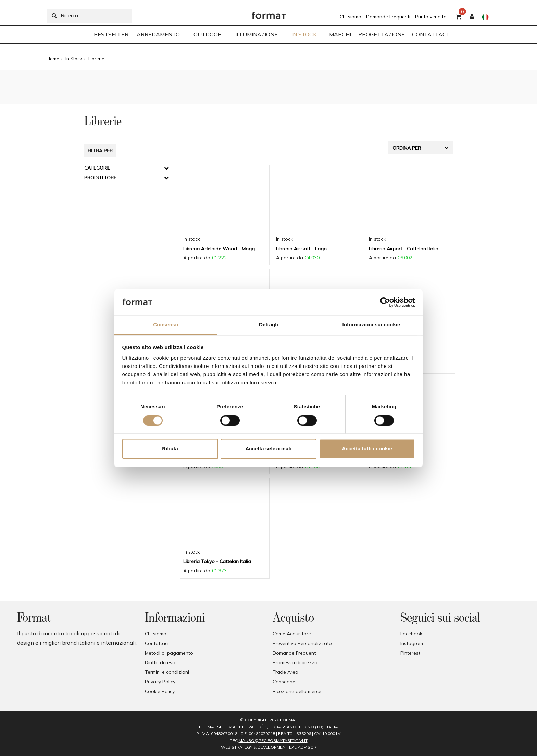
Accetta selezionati (268, 449)
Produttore (100, 178)
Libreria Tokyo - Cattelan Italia (217, 561)
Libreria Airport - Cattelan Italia (404, 249)
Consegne (284, 682)
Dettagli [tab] (268, 325)
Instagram (412, 643)
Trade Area (285, 672)
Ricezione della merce (297, 691)
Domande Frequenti (388, 17)
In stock (192, 239)
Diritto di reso (160, 662)
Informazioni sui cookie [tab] (371, 325)
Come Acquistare (292, 634)
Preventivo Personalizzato (302, 643)
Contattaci (157, 643)
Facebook (411, 634)
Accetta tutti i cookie (367, 449)
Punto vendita (431, 17)
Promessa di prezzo (295, 662)
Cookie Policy (160, 691)
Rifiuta (170, 449)
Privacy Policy (160, 682)
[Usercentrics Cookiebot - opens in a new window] (385, 302)
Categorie (97, 168)
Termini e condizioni (167, 672)
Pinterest (410, 653)
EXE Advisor (303, 747)
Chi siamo (351, 17)
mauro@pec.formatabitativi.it (273, 740)
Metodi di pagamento (169, 653)
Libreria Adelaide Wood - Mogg (219, 249)
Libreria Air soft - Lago (301, 249)
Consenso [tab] (166, 325)
